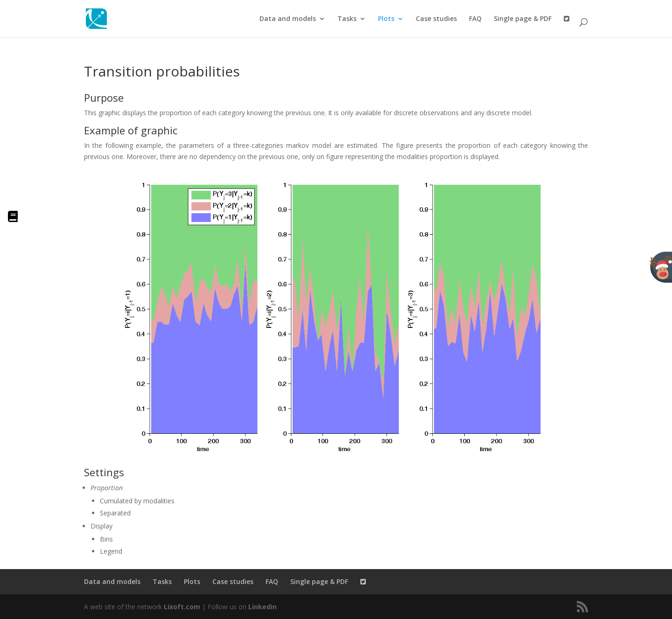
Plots (386, 19)
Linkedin (262, 607)
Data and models (288, 19)
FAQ (475, 19)
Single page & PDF (523, 19)
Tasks (347, 19)
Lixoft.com (182, 607)
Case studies (436, 19)
